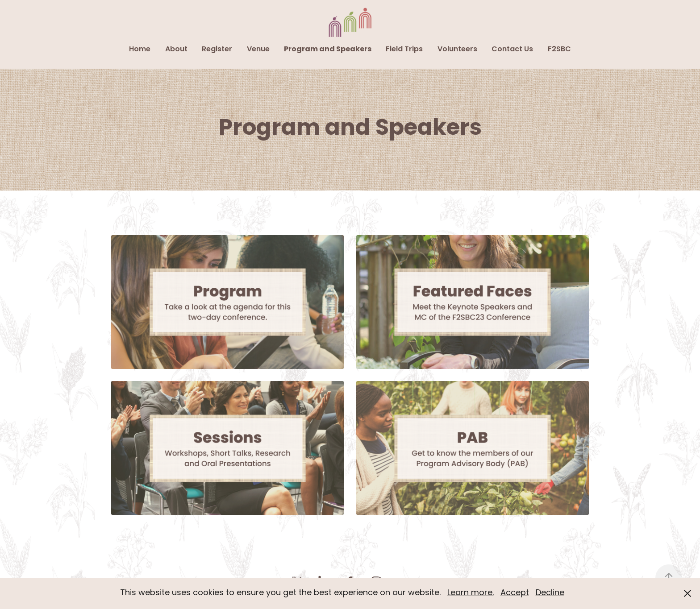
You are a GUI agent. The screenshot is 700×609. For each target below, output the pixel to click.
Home (140, 50)
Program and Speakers (328, 50)
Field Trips (404, 50)
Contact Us (512, 50)
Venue (258, 50)
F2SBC (559, 50)
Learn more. (471, 593)
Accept (515, 593)
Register (217, 50)
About (176, 50)
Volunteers (457, 50)
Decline (550, 593)
